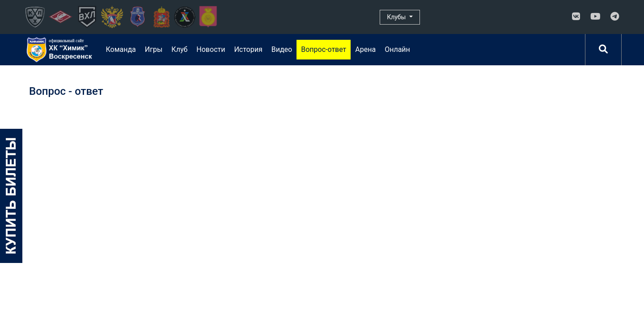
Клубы (397, 17)
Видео (282, 49)
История (248, 49)
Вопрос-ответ (324, 49)
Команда (121, 49)
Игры (154, 49)
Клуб (179, 49)
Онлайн (397, 49)
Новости (211, 49)
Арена (365, 49)
